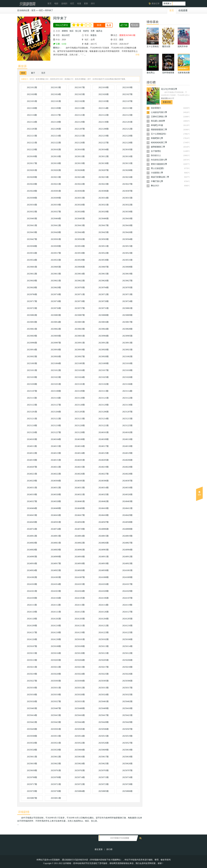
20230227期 (127, 184)
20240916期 (32, 564)
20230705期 (127, 288)
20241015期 (80, 584)
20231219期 (56, 426)
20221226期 (80, 143)
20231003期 (32, 363)
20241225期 (127, 632)
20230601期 (32, 267)
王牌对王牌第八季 (159, 117)
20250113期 (103, 646)
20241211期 (80, 626)
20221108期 (32, 108)
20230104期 (103, 150)
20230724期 (127, 301)
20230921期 (127, 350)
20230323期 (32, 212)
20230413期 (80, 225)
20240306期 (103, 481)
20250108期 (56, 646)
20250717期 (32, 784)
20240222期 (56, 474)
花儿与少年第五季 (169, 89)
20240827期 (127, 543)
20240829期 (56, 550)
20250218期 (127, 667)
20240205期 (103, 460)
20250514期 (80, 736)
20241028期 (103, 591)
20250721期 (56, 784)
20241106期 (103, 598)
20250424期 (80, 722)
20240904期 (127, 550)
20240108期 (80, 439)
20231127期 (56, 405)
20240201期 (80, 460)
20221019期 (127, 87)
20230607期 (103, 267)
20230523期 (127, 253)
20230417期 (103, 225)
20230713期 (127, 294)
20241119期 (127, 605)
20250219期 (32, 674)
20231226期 (32, 432)
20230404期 (56, 219)
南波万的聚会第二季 (160, 177)
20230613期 (56, 274)
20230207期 (103, 170)
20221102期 (80, 101)
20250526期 (103, 743)
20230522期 (103, 253)
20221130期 (103, 122)
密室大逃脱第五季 (159, 164)
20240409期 (80, 508)
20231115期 (32, 398)
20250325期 (127, 695)
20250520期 (32, 743)
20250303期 (56, 681)
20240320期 (56, 495)
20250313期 (103, 688)
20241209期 (32, 626)
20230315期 (127, 198)
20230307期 (127, 191)
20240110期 (127, 439)
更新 (86, 4)
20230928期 (103, 357)
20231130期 (127, 405)
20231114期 (127, 391)
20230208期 (127, 170)
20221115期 (127, 108)
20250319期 (56, 695)
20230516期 (32, 253)
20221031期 (32, 101)
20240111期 (32, 446)
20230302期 (80, 191)
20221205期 (32, 129)
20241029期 (127, 591)
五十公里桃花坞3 (158, 134)
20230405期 (80, 219)
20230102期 (56, 150)
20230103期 (80, 150)
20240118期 (127, 446)
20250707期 (127, 770)
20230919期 (80, 350)
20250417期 (103, 715)
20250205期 (103, 660)
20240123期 (56, 453)
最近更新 (99, 849)
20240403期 (127, 501)
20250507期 (127, 729)
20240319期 (32, 495)
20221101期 (56, 101)
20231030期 (32, 384)
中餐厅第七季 (157, 181)
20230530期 (103, 260)
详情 (137, 55)
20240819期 (127, 536)
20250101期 (80, 639)
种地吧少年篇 (157, 125)
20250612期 (56, 757)
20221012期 (32, 87)
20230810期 (32, 322)
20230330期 (127, 212)
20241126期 (103, 612)
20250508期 (32, 736)
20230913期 (127, 343)
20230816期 (103, 322)
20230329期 (103, 212)
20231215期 (127, 419)
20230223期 (103, 184)
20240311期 (32, 488)
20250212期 (56, 667)
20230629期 (56, 288)
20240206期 (127, 460)
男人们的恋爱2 (157, 168)
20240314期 (103, 488)
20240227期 (103, 474)
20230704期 (103, 288)
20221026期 (103, 94)
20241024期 (80, 591)
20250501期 (56, 729)
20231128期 (80, 405)
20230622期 (80, 281)
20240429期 (127, 515)
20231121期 (103, 398)
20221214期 (56, 136)
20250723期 (103, 784)
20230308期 (32, 198)
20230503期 (103, 239)
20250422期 (32, 722)
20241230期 (56, 639)
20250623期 (56, 764)
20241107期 (127, 598)
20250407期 (56, 708)
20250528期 (32, 750)
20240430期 (32, 522)
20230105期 (127, 150)
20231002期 (127, 357)
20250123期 (32, 660)
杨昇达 (99, 31)
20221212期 (127, 129)
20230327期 (56, 212)
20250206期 (127, 660)
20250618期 (127, 757)
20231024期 (80, 377)
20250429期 (127, 722)
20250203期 (56, 660)
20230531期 (127, 260)
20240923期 (127, 564)
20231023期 (56, 377)
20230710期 (56, 294)
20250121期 (103, 653)
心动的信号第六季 (159, 112)
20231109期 (80, 391)
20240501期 (56, 522)
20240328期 (56, 501)
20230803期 (56, 315)
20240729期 (80, 529)
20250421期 (127, 715)
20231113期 (104, 391)
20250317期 (127, 688)
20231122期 (127, 398)
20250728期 (127, 784)
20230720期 (103, 301)
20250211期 (32, 667)
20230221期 (56, 184)
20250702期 (80, 770)
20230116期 (127, 156)
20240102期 (127, 432)
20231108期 (56, 391)
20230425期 (103, 232)
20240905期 (32, 557)
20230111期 (80, 156)
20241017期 (127, 584)
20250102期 (103, 639)
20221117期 (56, 115)
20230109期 (32, 156)
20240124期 (80, 453)
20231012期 (56, 370)
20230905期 (127, 336)
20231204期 (56, 412)
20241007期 (80, 577)
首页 (49, 4)
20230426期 (127, 232)
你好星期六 (156, 108)
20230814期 (56, 322)
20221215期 (80, 136)
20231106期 (127, 384)
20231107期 (32, 391)
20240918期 (80, 564)
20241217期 (32, 632)
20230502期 (80, 239)
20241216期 (127, 626)
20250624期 (80, 764)
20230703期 (80, 288)
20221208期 (103, 129)
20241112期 (56, 605)
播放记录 (156, 4)
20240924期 (32, 570)
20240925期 (56, 570)
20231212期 (56, 419)
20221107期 (127, 101)
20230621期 (56, 281)
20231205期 (80, 412)
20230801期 (127, 308)
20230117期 (32, 163)
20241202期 (56, 619)
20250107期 (32, 646)
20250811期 (56, 798)
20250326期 (32, 701)
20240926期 (80, 570)
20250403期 (32, 708)
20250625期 (103, 764)
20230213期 (56, 177)
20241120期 (32, 612)
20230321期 (103, 205)
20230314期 (103, 198)
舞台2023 (155, 186)
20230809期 (127, 315)
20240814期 (80, 536)
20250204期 (80, 660)
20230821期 (32, 329)
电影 (56, 4)
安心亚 (78, 31)
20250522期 (80, 743)
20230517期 (56, 253)
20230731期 (103, 308)
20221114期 (104, 108)
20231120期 (80, 398)
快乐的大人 (156, 155)
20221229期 (32, 150)
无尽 (43, 73)
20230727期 (80, 308)
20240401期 (80, 501)
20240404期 (32, 508)
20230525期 (56, 260)
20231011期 (32, 370)
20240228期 (127, 474)
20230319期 (56, 205)
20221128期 (56, 122)
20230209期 (32, 177)
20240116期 (80, 446)
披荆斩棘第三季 (158, 147)
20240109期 (103, 439)
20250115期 (32, 653)
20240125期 (103, 453)
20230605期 (56, 267)
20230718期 (56, 301)
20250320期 (80, 695)
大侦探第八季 (157, 173)
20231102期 (103, 384)
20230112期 (103, 156)
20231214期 (103, 419)
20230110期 (56, 156)
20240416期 (56, 515)
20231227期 (56, 432)
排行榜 (109, 849)
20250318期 (32, 695)
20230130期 (103, 163)
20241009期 (127, 577)
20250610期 (127, 750)
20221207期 (80, 129)
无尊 (93, 31)
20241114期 (104, 605)
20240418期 (103, 515)
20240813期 (56, 536)
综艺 (72, 4)
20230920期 (103, 350)
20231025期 (103, 377)
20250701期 (56, 770)
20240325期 (103, 495)
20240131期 (56, 460)
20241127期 (127, 612)
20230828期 (127, 329)
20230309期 (56, 198)
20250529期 (56, 750)
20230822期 (56, 329)
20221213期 (32, 136)
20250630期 (32, 770)
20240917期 (56, 564)
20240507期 (103, 522)
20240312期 (56, 488)
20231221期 (103, 426)
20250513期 (56, 736)
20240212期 (56, 467)
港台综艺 (66, 35)
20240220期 (127, 467)
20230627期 (127, 281)
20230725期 (32, 308)
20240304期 (56, 481)
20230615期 (103, 274)
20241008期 (103, 577)
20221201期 (127, 122)
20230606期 (80, 267)
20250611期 (32, 757)
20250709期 (56, 777)
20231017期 (103, 370)
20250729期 (32, 791)
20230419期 (32, 232)
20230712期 (103, 294)
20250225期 (103, 674)
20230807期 (80, 315)
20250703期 (103, 770)
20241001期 (127, 570)
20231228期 (80, 432)
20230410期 (127, 219)
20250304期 (80, 681)
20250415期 (56, 715)
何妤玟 (86, 31)
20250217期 (103, 667)
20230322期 (127, 205)
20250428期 (103, 722)
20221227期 (103, 143)
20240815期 (103, 536)
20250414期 (32, 715)
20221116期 (32, 115)
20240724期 (56, 529)
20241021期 (32, 591)
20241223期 (103, 632)
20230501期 (56, 239)
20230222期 (80, 184)
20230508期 (32, 246)
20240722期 (32, 529)
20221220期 (127, 136)
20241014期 (56, 584)
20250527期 (127, 743)
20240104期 (56, 439)
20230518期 (80, 253)
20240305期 (80, 481)
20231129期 (103, 405)
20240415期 (32, 515)
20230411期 (32, 225)
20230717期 (32, 301)
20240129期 (127, 453)
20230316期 (32, 205)
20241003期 (56, 577)
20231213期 (80, 419)
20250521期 (56, 743)
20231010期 (127, 363)
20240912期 (127, 557)
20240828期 (32, 550)
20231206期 (103, 412)
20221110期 (80, 108)
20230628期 (32, 288)
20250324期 (103, 695)
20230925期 (32, 357)
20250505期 (80, 729)
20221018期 (103, 87)
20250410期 (127, 708)
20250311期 (56, 688)
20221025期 (80, 94)
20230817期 (127, 322)
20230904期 (103, 336)
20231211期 (32, 419)
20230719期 (80, 301)
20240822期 (80, 543)
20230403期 (32, 219)
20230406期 (103, 219)
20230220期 (32, 184)
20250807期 (32, 798)
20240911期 (103, 557)
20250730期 (56, 791)
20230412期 (56, 225)
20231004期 (56, 363)
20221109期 (56, 108)
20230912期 (103, 343)
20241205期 (127, 619)
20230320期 (80, 205)
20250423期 (56, 722)
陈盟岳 (94, 35)
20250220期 (56, 674)
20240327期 (32, 501)
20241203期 (80, 619)
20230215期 (103, 177)
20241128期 (32, 619)
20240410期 (103, 508)
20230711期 (80, 294)
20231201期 (32, 412)
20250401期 (103, 701)
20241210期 (56, 626)
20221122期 (103, 115)
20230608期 (127, 267)
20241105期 (80, 598)
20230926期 (56, 357)
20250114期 (127, 646)
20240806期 (103, 529)
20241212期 (103, 626)
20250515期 (103, 736)
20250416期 (80, 715)
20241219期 (80, 632)
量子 (33, 73)
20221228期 (127, 143)
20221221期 (32, 143)
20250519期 (127, 736)
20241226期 (32, 639)
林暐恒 (65, 31)
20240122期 (32, 453)
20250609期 (103, 750)
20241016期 (103, 584)
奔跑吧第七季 (157, 138)
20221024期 (56, 94)
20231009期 (103, 363)
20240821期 (56, 543)
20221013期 (56, 87)
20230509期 (56, 246)
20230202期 (56, 170)
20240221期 (32, 474)
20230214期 (80, 177)
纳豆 (72, 31)
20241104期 (56, 598)
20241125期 (80, 612)
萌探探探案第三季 (159, 130)
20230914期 (32, 350)
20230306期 (103, 191)
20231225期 (127, 426)
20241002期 (32, 577)
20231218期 (32, 426)
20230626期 (103, 281)
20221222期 (56, 143)
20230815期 (80, 322)
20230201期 (32, 170)
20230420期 (56, 232)
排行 (93, 4)
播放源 (22, 66)
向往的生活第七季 (159, 160)
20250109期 (80, 646)
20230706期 (32, 294)
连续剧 (64, 4)
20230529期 (80, 260)
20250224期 (80, 674)
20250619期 (32, 764)
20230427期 (32, 239)
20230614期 (80, 274)
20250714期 (80, 777)
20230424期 (80, 232)
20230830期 (56, 336)
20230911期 (80, 343)
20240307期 (127, 481)
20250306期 (127, 681)
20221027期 (127, 94)
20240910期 (80, 557)
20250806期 (127, 791)
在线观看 (183, 10)
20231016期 (80, 370)
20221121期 (80, 115)
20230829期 (32, 336)
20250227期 (32, 681)
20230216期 (127, 177)
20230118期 (56, 163)
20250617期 (103, 757)
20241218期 (56, 632)
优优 (23, 73)
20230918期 (56, 350)
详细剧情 (24, 812)
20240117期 (103, 446)
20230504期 (127, 239)
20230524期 (32, 260)
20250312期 (80, 688)
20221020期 (32, 94)
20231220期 (80, 426)
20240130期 (32, 460)
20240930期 (103, 570)
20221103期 (103, 101)
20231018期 (127, 370)
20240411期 (127, 508)
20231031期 (56, 384)
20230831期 (80, 336)
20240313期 (80, 488)
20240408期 (56, 508)
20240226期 (80, 474)
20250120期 (80, 653)
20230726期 (56, 308)
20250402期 (127, 701)
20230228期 (32, 191)
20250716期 (127, 777)
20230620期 (32, 281)
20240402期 (103, 501)
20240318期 (127, 488)
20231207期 (127, 412)
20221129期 (80, 122)
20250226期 (127, 674)
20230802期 (32, 315)
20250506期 (103, 729)
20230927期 (80, 357)
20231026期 (127, 377)
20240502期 (80, 522)
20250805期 (103, 791)
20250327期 (56, 701)
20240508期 (127, 522)
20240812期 (32, 536)
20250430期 (32, 729)
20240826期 (103, 543)
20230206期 (80, 170)
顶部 (199, 493)
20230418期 (127, 225)
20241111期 (32, 605)
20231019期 (32, 377)
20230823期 (80, 329)
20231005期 (80, 363)
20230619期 (127, 274)
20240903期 (103, 550)
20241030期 (32, 598)
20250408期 (80, 708)
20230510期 (80, 246)
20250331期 (80, 701)
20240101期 (103, 432)
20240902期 (80, 550)
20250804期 (80, 791)
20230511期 (103, 246)
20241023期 (56, 591)
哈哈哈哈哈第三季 (159, 143)
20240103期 (32, 439)
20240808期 (127, 529)
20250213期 (80, 667)
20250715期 (103, 777)
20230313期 (80, 198)
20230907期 (56, 343)
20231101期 (80, 384)
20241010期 (32, 584)
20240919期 (103, 564)
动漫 (79, 4)
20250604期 (80, 750)
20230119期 (80, 163)
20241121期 (56, 612)
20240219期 (103, 467)
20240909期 (56, 557)
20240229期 (32, 481)
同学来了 (49, 10)
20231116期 (56, 398)
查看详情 (167, 102)
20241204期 (103, 619)
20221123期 (127, 115)
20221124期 (32, 122)
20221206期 (56, 129)
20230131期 (127, 163)
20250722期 (80, 784)
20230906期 (32, 343)
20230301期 (56, 191)
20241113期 (80, 605)
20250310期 (32, 688)
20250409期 (103, 708)
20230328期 (80, 212)
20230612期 (32, 274)
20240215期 (80, 467)
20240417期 (80, 515)
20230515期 (127, 246)
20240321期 (80, 495)
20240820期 (32, 543)
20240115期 (56, 446)
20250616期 (80, 757)
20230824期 (103, 329)
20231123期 (32, 405)
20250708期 (32, 777)
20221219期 (103, 136)
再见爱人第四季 (158, 121)
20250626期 (127, 764)
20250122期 (127, 653)
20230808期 (103, 315)
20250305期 (103, 681)
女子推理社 (156, 151)
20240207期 (32, 467)
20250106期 (127, 639)
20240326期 (127, 495)
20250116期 (56, 653)
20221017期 (80, 87)
